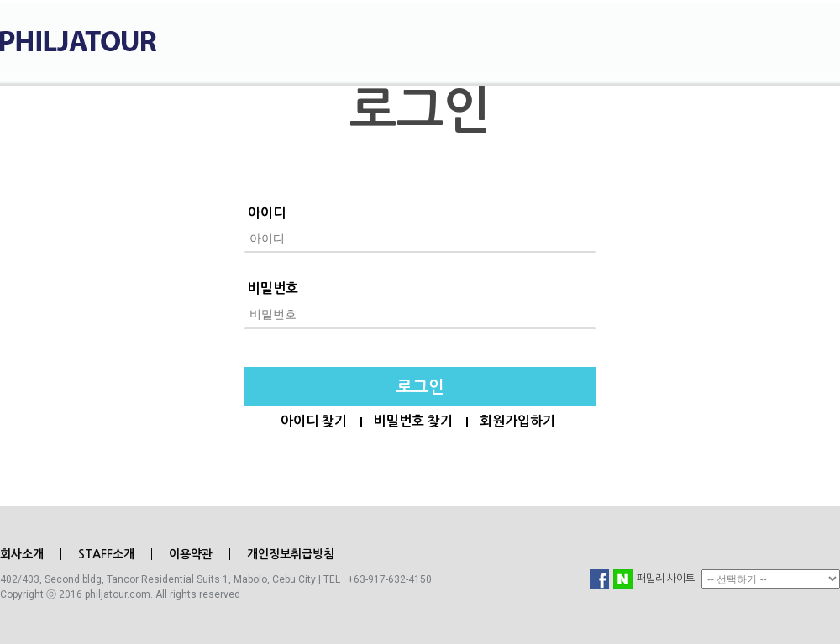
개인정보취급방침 (291, 554)
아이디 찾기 (314, 421)
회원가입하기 (517, 421)
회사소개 (22, 554)
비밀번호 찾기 (413, 421)
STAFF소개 (106, 554)
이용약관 (191, 554)
